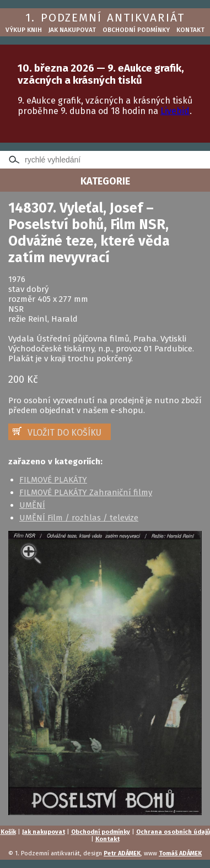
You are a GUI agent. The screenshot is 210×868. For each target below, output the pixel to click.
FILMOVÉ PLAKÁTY (53, 480)
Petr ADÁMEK (122, 853)
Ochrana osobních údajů (173, 832)
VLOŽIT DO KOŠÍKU (64, 433)
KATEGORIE (105, 181)
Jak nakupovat (72, 30)
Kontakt (190, 30)
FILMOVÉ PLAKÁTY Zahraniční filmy (86, 492)
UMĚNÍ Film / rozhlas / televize (79, 518)
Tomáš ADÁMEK (180, 853)
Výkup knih (24, 30)
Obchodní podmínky (136, 30)
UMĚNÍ (32, 505)
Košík (8, 832)
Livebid (175, 111)
